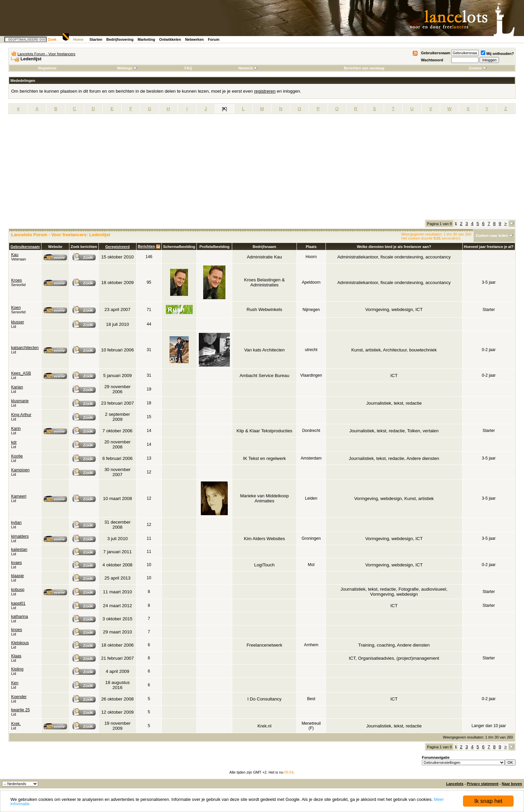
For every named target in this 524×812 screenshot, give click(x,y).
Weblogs (127, 68)
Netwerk (248, 68)
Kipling (17, 669)
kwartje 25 (20, 710)
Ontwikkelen (170, 39)
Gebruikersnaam (436, 53)
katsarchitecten (25, 348)
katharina (20, 617)
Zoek (52, 39)
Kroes (17, 280)
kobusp (18, 590)
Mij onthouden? (497, 54)
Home (78, 39)
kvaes (17, 563)
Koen (16, 308)
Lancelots (455, 784)
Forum (214, 39)
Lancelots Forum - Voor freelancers (47, 54)
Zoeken (478, 68)
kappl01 (18, 603)
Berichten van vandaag (364, 68)
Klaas (16, 656)
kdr (14, 442)
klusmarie (20, 401)
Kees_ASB (21, 373)
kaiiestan (19, 550)
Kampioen (20, 470)
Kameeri (19, 496)
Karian (17, 387)
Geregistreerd (118, 247)
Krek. (16, 724)
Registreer (47, 68)
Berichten (146, 246)
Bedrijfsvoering (120, 39)
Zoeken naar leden (492, 236)
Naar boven (512, 784)
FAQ (189, 68)
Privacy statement (483, 784)
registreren (265, 91)
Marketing (146, 39)
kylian (16, 523)
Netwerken (194, 39)
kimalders (20, 536)
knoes (17, 630)
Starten (96, 39)
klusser (18, 322)
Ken (15, 683)
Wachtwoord (432, 60)
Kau (15, 255)
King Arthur (21, 415)
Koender (19, 697)
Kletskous (20, 643)
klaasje (18, 576)
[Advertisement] (262, 169)
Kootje (17, 456)
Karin (16, 429)
